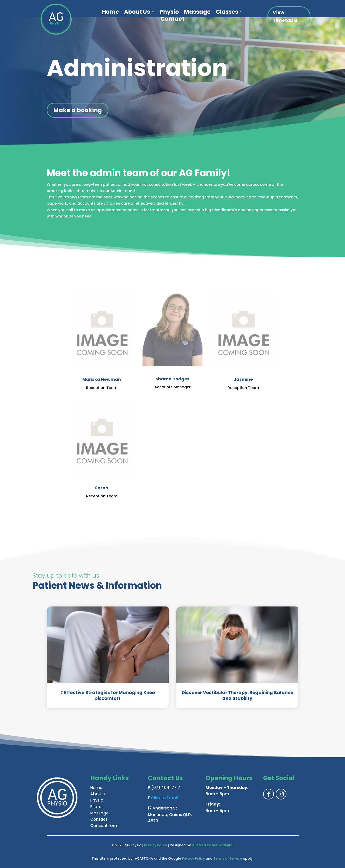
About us (99, 794)
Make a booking (78, 110)
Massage (197, 13)
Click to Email (164, 798)
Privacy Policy (156, 845)
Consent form (104, 826)
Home (110, 13)
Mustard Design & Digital (213, 845)
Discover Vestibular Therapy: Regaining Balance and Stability (237, 696)
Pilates (97, 807)
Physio (169, 13)
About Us (137, 13)
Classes (227, 13)
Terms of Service (228, 858)
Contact (172, 20)
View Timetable (285, 16)
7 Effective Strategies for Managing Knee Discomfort (108, 696)
